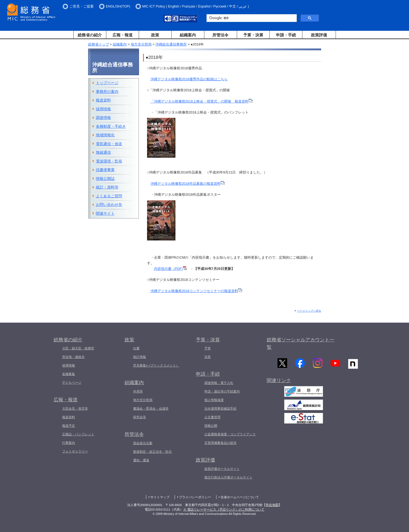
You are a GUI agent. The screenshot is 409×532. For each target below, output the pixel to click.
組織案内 (188, 35)
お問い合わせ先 (109, 205)
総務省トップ (99, 44)
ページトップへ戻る (309, 311)
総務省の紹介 (90, 35)
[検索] (251, 18)
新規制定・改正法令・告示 (152, 452)
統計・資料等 (107, 187)
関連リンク (279, 381)
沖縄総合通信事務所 (171, 44)
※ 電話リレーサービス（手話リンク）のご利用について (224, 510)
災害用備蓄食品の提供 (220, 443)
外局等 (138, 391)
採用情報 (103, 109)
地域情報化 (105, 135)
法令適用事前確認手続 (220, 409)
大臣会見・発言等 (75, 409)
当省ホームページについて (240, 497)
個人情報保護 (214, 400)
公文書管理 (212, 417)
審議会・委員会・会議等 (151, 409)
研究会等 (140, 417)
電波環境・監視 (109, 161)
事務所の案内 (107, 92)
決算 (208, 357)
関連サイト (105, 213)
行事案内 (69, 443)
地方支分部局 (141, 44)
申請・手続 (286, 35)
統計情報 (140, 357)
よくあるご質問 (109, 196)
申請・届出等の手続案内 (222, 391)
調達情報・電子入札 (219, 383)
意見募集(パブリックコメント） (156, 365)
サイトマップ (160, 497)
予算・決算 (253, 35)
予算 (208, 348)
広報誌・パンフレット (78, 434)
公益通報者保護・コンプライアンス (230, 434)
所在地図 (272, 505)
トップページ (107, 83)
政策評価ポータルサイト (222, 469)
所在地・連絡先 (73, 357)
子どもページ (72, 383)
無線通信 (103, 152)
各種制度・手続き (111, 126)
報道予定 (69, 426)
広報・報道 (123, 35)
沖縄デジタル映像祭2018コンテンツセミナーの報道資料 (196, 291)
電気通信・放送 (109, 144)
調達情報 (103, 118)
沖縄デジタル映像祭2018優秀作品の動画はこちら (189, 79)
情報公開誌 (105, 179)
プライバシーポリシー (195, 497)
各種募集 (69, 374)
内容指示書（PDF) (170, 269)
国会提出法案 (143, 443)
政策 (155, 35)
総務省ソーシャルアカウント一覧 (301, 344)
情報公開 (211, 426)
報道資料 (103, 100)
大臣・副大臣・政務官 (78, 348)
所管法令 (220, 35)
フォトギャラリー (75, 451)
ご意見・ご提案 (82, 6)
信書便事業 (105, 170)
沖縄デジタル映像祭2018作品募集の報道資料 (188, 184)
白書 (136, 348)
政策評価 (319, 35)
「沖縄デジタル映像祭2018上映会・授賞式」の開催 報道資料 (202, 101)
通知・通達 (141, 460)
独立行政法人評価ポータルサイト (228, 477)
